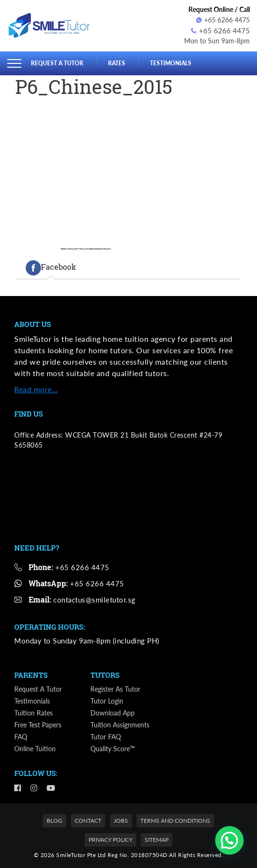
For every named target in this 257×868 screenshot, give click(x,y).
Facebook (51, 266)
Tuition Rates (34, 712)
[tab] (51, 266)
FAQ (21, 736)
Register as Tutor (115, 688)
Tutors (105, 674)
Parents (31, 674)
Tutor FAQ (106, 736)
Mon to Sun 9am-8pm (217, 40)
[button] (229, 840)
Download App (113, 712)
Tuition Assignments (120, 724)
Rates (121, 61)
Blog (54, 820)
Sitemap (157, 839)
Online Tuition (35, 748)
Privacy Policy (110, 839)
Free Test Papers (38, 724)
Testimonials (177, 61)
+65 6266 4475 (223, 20)
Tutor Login (107, 700)
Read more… (36, 388)
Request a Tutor (59, 61)
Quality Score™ (113, 748)
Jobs (121, 820)
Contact (88, 820)
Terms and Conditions (175, 820)
